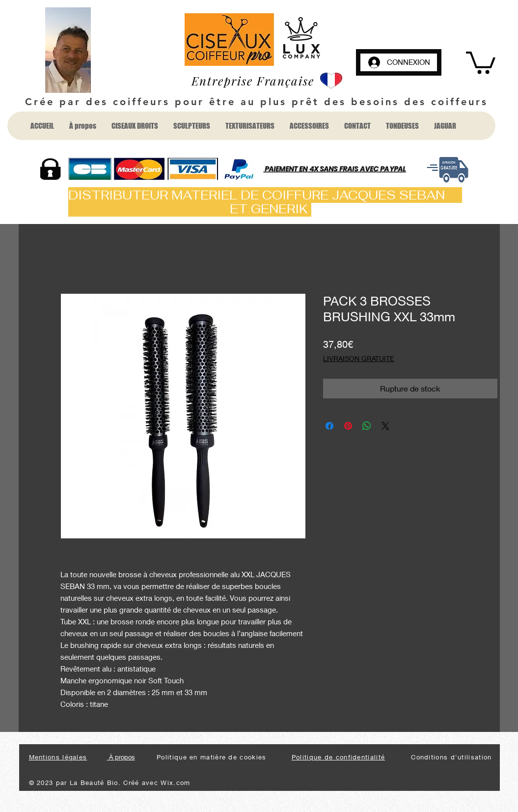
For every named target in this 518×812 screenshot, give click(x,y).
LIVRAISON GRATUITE (359, 358)
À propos (121, 757)
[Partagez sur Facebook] (329, 426)
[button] (481, 61)
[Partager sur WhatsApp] (367, 426)
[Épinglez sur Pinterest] (348, 426)
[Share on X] (385, 426)
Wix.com (175, 783)
